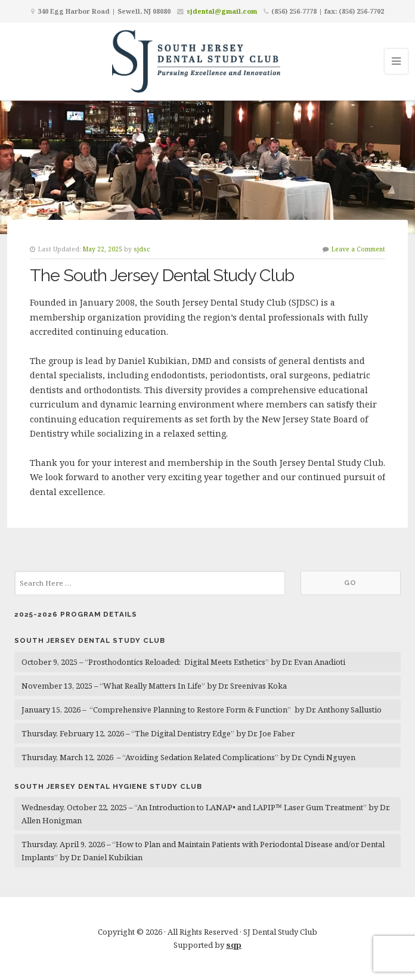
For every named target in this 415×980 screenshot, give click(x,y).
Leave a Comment (358, 249)
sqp (234, 945)
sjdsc (142, 249)
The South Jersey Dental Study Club (162, 275)
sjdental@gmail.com (222, 11)
